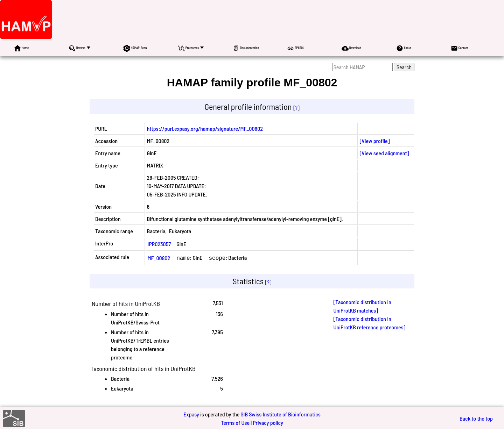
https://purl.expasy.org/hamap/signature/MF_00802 (205, 128)
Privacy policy (268, 422)
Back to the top (476, 418)
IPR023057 (159, 244)
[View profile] (375, 141)
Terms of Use (235, 422)
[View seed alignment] (384, 153)
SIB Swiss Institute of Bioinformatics (280, 413)
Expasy (191, 413)
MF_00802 (159, 258)
